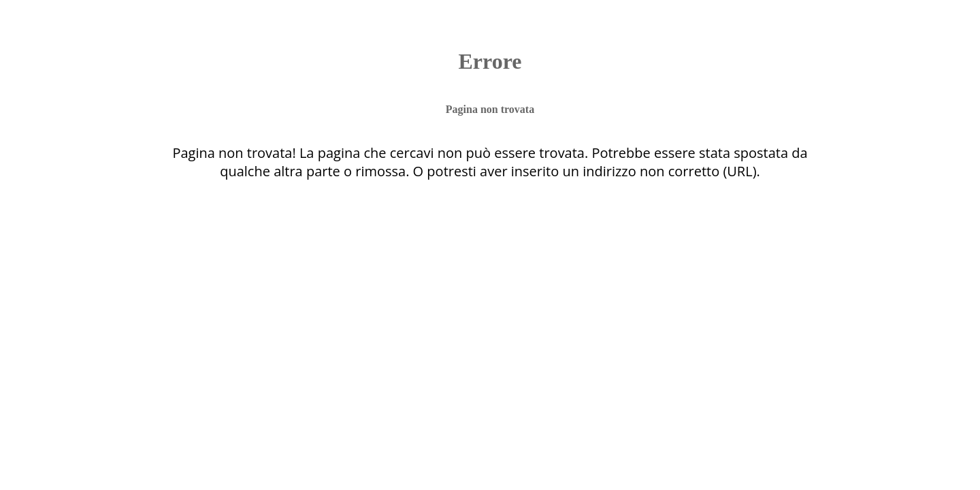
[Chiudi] (33, 27)
